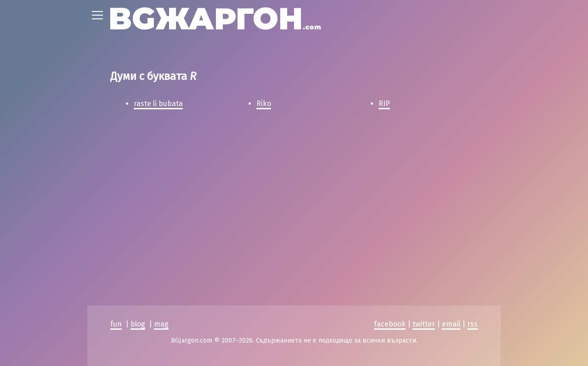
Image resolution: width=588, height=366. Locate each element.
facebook (390, 214)
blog (138, 214)
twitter (424, 214)
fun (116, 214)
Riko (264, 104)
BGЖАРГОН (215, 19)
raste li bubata (158, 104)
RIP (384, 104)
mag (161, 214)
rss (472, 214)
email (451, 214)
